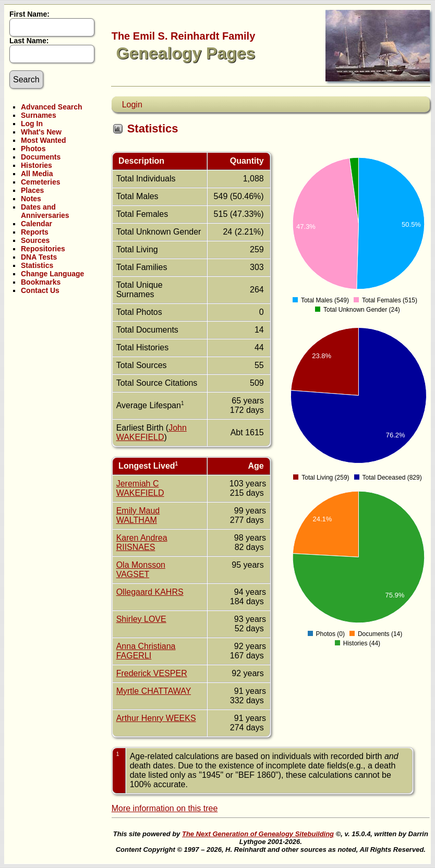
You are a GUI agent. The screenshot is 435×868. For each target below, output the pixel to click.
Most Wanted (44, 140)
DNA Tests (39, 257)
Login (132, 105)
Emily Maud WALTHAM (138, 515)
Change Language (52, 274)
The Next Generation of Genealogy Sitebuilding (258, 834)
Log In (32, 124)
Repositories (43, 249)
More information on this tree (165, 808)
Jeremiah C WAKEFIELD (140, 488)
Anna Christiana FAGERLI (146, 651)
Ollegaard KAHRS (150, 592)
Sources (35, 240)
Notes (31, 199)
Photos (33, 149)
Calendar (37, 224)
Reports (35, 232)
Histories (37, 165)
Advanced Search (52, 107)
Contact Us (40, 290)
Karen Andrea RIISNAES (142, 542)
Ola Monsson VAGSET (141, 570)
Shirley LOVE (141, 619)
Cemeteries (41, 182)
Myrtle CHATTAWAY (154, 691)
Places (32, 190)
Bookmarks (41, 282)
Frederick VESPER (152, 673)
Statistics (37, 265)
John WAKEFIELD (152, 432)
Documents (41, 157)
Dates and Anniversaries (45, 211)
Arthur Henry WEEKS (156, 718)
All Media (37, 174)
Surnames (39, 115)
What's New (41, 132)
